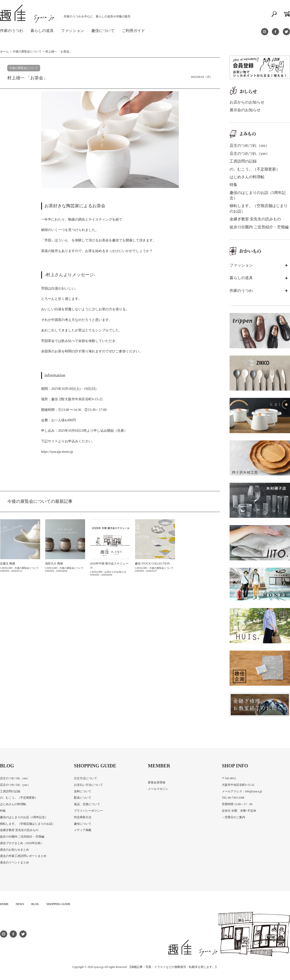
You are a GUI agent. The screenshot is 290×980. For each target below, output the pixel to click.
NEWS (20, 904)
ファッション (72, 31)
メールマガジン (158, 789)
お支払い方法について (88, 785)
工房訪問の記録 (243, 161)
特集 (233, 185)
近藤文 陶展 (8, 564)
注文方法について (86, 778)
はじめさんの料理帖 (247, 177)
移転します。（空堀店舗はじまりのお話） (28, 824)
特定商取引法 (83, 817)
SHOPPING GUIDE (58, 904)
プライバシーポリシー (88, 811)
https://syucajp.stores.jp (57, 452)
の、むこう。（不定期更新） (255, 169)
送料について (83, 791)
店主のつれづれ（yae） (250, 153)
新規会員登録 (157, 782)
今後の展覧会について (24, 68)
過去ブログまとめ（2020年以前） (22, 843)
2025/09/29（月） (202, 77)
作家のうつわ (12, 31)
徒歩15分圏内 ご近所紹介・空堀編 (259, 227)
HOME (4, 904)
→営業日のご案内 (233, 817)
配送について (83, 798)
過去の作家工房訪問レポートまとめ (23, 856)
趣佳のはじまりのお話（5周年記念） (24, 817)
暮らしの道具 (42, 31)
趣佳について (83, 824)
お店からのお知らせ (247, 102)
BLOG (35, 904)
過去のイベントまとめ (14, 862)
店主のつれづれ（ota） (249, 145)
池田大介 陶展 (54, 564)
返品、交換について (87, 804)
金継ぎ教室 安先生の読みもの (255, 219)
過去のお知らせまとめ (14, 850)
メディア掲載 (83, 830)
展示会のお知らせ (245, 110)
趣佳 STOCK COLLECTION (152, 564)
